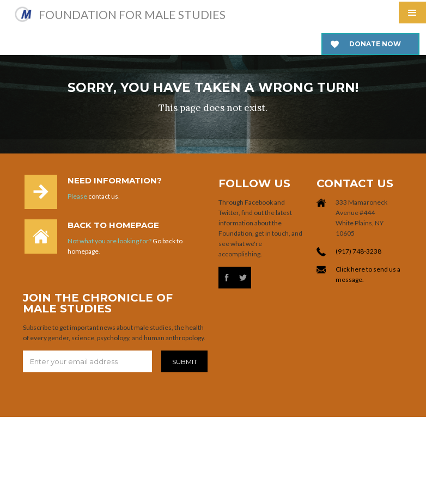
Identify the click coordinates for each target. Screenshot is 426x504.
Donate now (375, 44)
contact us (103, 196)
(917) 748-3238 (358, 251)
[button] (412, 13)
